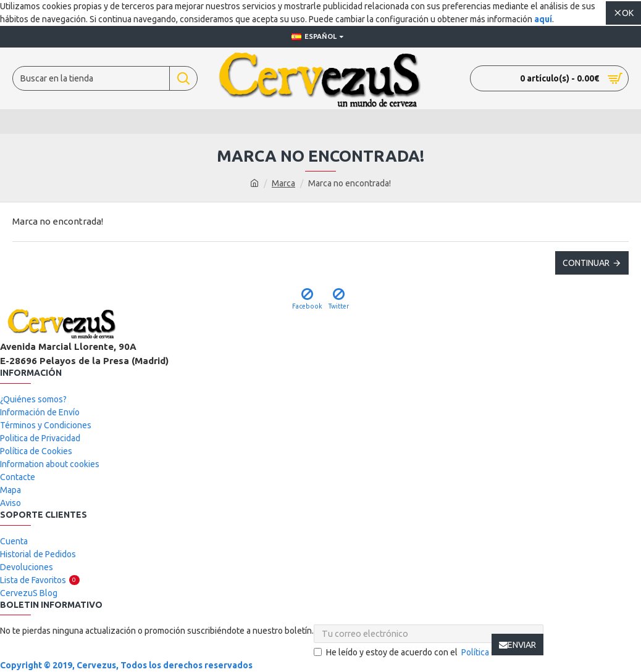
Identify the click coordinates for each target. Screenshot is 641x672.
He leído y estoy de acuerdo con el (429, 653)
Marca (283, 183)
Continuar (586, 263)
